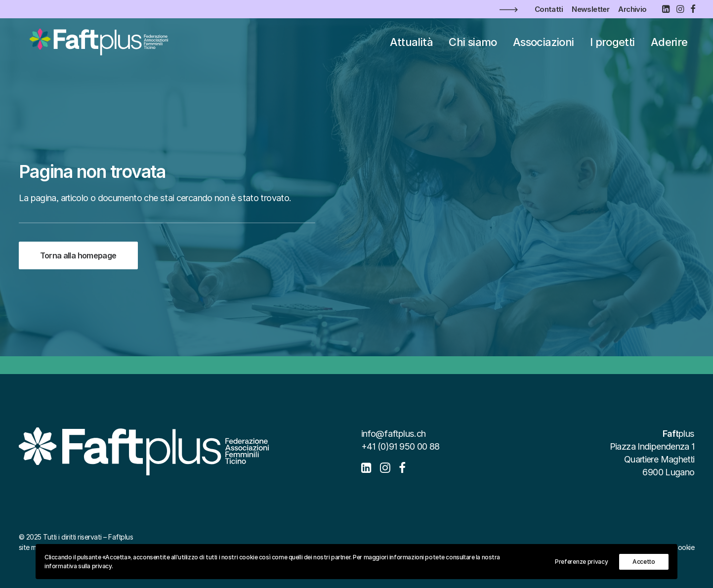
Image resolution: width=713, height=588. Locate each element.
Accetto (644, 562)
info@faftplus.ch (394, 434)
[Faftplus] (96, 46)
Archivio (632, 9)
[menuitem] (549, 9)
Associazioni (543, 46)
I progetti (612, 46)
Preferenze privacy (582, 562)
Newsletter (590, 9)
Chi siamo (473, 46)
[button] (666, 9)
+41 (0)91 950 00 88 (400, 446)
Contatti (549, 9)
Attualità (411, 46)
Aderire (669, 46)
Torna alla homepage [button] (78, 255)
